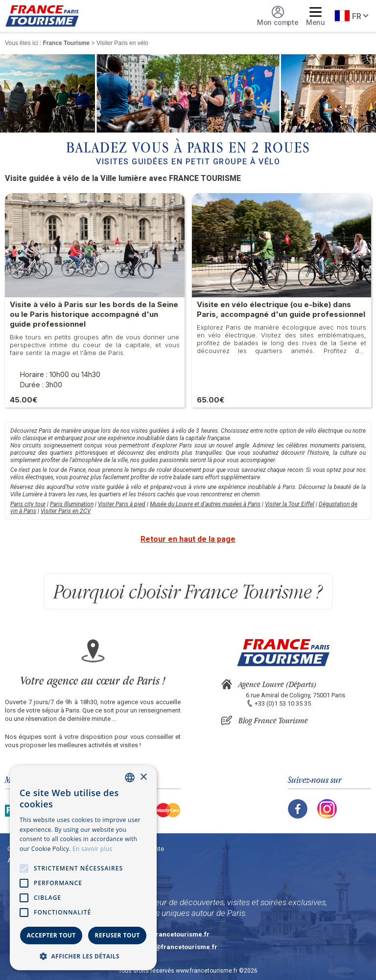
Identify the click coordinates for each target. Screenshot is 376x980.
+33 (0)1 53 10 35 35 (283, 703)
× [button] (143, 777)
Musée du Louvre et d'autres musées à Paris (205, 504)
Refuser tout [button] (117, 935)
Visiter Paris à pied (122, 504)
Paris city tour (28, 504)
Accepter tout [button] (51, 935)
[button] (83, 956)
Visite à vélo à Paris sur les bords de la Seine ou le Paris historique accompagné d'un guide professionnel (94, 314)
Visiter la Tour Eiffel (290, 504)
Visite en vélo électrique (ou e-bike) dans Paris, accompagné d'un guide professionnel (281, 309)
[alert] (83, 868)
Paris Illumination (72, 504)
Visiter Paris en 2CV (66, 511)
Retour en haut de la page (188, 539)
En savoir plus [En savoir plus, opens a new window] (92, 849)
